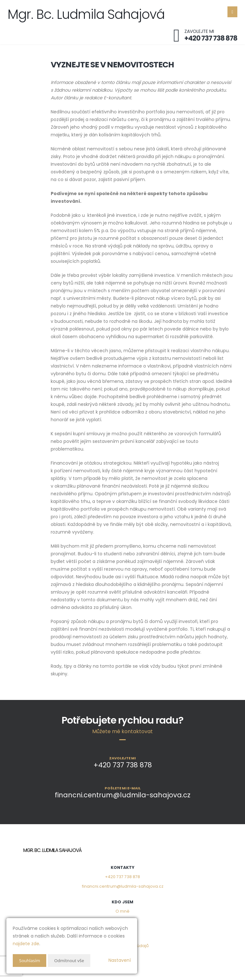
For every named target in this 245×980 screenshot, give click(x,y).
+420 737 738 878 (122, 877)
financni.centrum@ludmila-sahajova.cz (123, 886)
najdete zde (26, 944)
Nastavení (120, 960)
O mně (122, 911)
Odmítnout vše (70, 960)
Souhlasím (30, 960)
